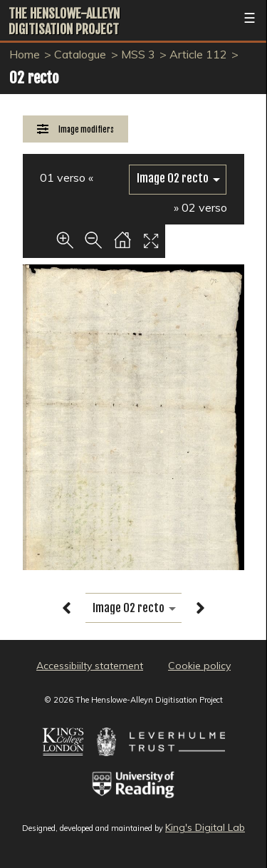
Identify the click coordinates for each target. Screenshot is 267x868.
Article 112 (198, 54)
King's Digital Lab (205, 827)
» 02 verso (200, 207)
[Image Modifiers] (75, 129)
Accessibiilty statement (90, 666)
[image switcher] (178, 179)
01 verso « (67, 177)
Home (25, 54)
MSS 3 (138, 54)
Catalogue (80, 54)
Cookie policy (199, 666)
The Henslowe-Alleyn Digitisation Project (64, 21)
